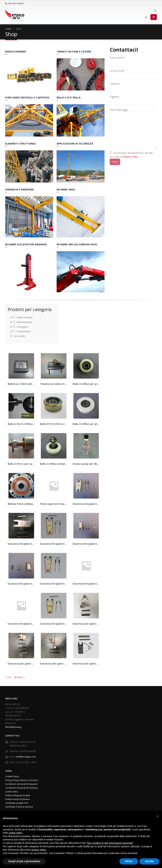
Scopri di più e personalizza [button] (24, 861)
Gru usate (18, 336)
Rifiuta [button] (129, 861)
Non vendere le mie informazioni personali (110, 843)
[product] (21, 366)
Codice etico (12, 792)
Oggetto (114, 97)
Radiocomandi (23, 317)
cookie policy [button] (15, 833)
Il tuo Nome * (118, 58)
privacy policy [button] (39, 850)
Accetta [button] (149, 861)
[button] (157, 816)
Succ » (21, 677)
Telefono (115, 84)
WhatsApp (146, 17)
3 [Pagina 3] (10, 677)
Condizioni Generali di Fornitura (22, 788)
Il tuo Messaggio (119, 110)
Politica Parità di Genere (17, 799)
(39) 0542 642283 (14, 3)
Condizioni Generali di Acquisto (21, 784)
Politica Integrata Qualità (18, 795)
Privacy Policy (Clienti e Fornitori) (22, 780)
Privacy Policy (130, 157)
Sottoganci (21, 327)
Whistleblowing (13, 727)
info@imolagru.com (26, 757)
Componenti (21, 331)
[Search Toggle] (155, 11)
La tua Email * (118, 71)
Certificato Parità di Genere (19, 807)
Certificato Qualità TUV (17, 803)
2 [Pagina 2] (8, 677)
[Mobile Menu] (154, 17)
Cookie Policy (12, 776)
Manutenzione (23, 322)
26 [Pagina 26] (15, 677)
